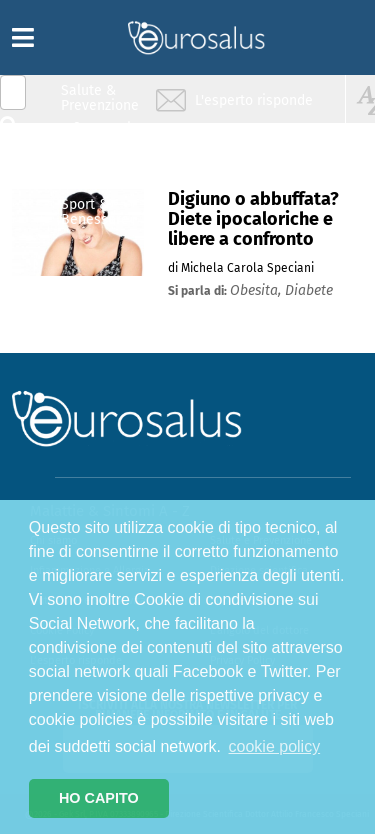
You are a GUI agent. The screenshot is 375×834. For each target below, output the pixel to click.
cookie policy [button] (275, 746)
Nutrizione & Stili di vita (101, 173)
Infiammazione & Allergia (106, 135)
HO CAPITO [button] (99, 798)
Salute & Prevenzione (100, 97)
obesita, (257, 290)
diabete (309, 290)
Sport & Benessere (95, 211)
